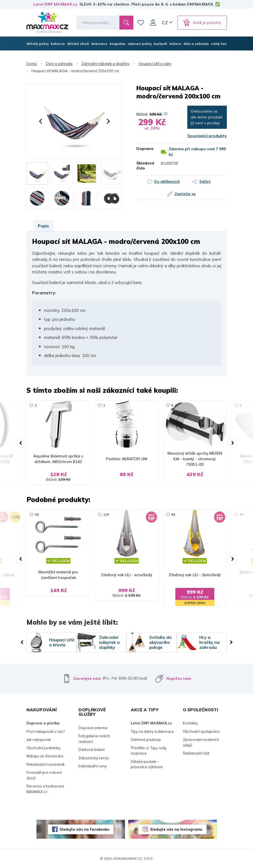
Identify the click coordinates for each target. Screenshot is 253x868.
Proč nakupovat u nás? (46, 731)
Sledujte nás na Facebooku (84, 829)
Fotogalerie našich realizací (94, 739)
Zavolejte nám (87, 678)
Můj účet (153, 23)
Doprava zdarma (93, 728)
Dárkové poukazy (146, 740)
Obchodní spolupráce (201, 731)
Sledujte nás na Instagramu (176, 829)
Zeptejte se (185, 194)
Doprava (145, 149)
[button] (41, 121)
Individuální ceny (93, 766)
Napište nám (179, 678)
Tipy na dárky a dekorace (152, 731)
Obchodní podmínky (44, 748)
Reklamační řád (196, 753)
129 (106, 514)
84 (173, 514)
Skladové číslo (145, 166)
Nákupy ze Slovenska (45, 756)
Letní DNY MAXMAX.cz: (56, 4)
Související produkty (207, 136)
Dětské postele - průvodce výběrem (147, 764)
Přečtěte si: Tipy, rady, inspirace (149, 751)
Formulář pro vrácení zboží (44, 775)
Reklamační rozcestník (46, 764)
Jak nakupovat (39, 740)
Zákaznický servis (94, 758)
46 (241, 514)
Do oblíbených (167, 181)
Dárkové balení (92, 750)
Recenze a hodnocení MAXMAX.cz (45, 789)
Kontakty (190, 723)
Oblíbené (141, 23)
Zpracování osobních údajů (201, 742)
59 (37, 514)
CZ (165, 23)
